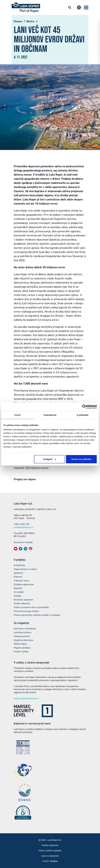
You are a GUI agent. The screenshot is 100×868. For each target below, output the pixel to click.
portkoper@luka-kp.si (23, 527)
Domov (18, 21)
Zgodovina (18, 573)
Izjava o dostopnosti (50, 856)
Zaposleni (18, 588)
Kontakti (18, 596)
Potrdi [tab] (17, 415)
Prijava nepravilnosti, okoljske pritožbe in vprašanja (37, 615)
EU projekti (19, 592)
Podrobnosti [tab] (50, 415)
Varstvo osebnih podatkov (50, 851)
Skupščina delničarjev (24, 640)
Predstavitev (20, 565)
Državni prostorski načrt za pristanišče (31, 607)
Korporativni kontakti (23, 542)
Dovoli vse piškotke (81, 459)
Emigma (54, 861)
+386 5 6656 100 (21, 524)
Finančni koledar (21, 652)
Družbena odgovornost (24, 584)
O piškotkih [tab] (83, 415)
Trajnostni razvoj (21, 581)
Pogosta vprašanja (22, 648)
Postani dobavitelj (22, 603)
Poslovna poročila (22, 636)
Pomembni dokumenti (24, 600)
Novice (30, 21)
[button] (86, 7)
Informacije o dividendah (25, 629)
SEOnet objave (20, 644)
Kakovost (18, 577)
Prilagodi (49, 459)
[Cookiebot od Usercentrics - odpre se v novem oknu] (84, 407)
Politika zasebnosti (50, 845)
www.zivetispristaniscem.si (26, 698)
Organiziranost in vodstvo (25, 569)
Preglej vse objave (25, 479)
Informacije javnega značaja (26, 611)
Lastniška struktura (23, 632)
